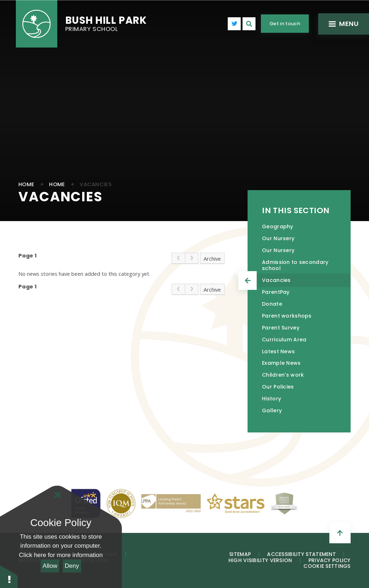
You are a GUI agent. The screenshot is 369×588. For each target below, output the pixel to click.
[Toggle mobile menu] (343, 24)
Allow (50, 566)
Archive (212, 259)
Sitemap (240, 554)
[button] (9, 576)
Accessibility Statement (301, 554)
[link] (178, 258)
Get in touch (285, 24)
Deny (72, 566)
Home (26, 184)
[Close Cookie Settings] (58, 495)
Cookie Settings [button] (327, 566)
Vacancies (96, 184)
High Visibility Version (260, 560)
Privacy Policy (330, 560)
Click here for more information (61, 555)
